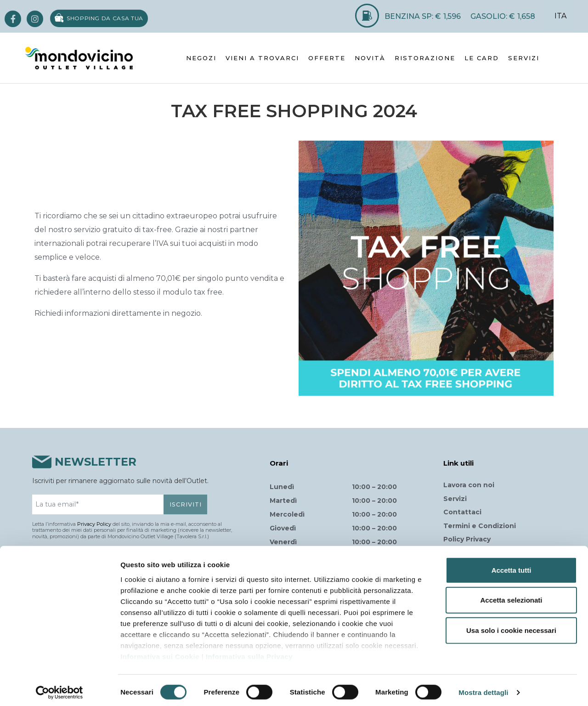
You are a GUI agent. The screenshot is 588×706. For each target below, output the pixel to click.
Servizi (455, 499)
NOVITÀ (370, 58)
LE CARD (482, 58)
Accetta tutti (512, 566)
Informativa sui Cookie (160, 652)
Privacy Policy (94, 524)
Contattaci (462, 512)
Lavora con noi (469, 485)
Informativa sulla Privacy (249, 652)
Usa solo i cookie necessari (511, 626)
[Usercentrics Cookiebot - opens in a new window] (59, 688)
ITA (560, 16)
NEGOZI (201, 58)
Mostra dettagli (483, 688)
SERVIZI (524, 58)
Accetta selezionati (511, 595)
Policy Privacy (467, 539)
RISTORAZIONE (425, 58)
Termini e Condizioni (480, 526)
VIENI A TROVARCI (262, 58)
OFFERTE (327, 58)
